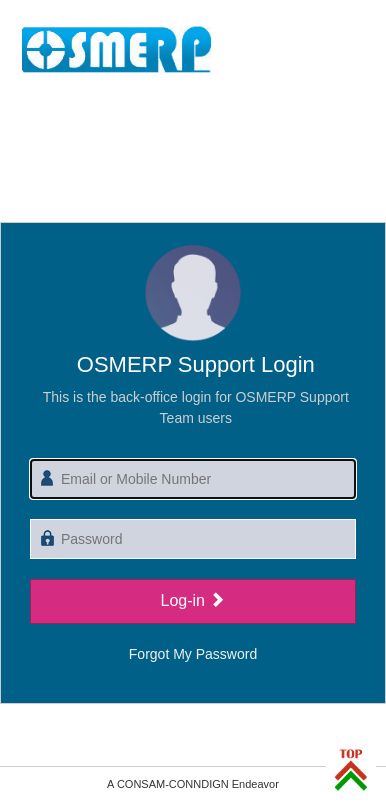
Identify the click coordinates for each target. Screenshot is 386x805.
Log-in (193, 600)
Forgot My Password (193, 654)
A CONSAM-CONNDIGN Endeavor (193, 784)
